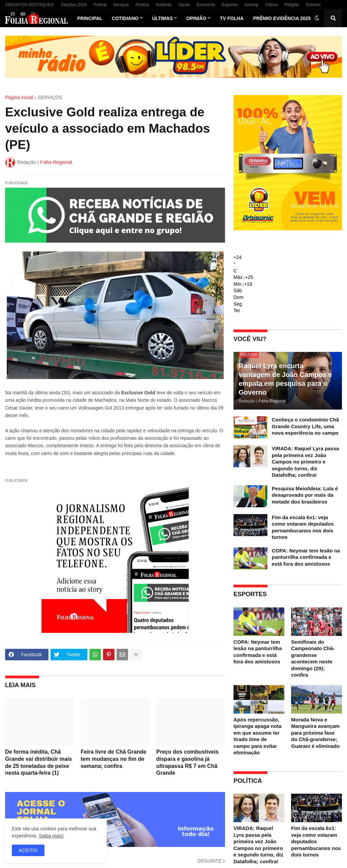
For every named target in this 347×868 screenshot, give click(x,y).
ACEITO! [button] (28, 850)
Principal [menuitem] (90, 18)
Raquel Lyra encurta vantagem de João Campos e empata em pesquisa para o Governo (285, 379)
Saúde (184, 5)
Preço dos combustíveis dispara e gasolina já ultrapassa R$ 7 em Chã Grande (187, 762)
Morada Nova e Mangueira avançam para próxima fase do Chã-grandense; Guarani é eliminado (315, 733)
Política (142, 5)
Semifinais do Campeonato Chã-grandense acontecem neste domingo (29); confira (313, 658)
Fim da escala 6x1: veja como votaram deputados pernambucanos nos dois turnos (303, 527)
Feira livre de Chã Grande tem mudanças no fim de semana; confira (114, 759)
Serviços (121, 5)
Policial (100, 5)
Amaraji (252, 5)
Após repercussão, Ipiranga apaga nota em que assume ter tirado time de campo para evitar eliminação (258, 736)
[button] (317, 18)
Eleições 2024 (74, 5)
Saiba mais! (51, 836)
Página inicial (19, 97)
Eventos (313, 5)
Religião (292, 5)
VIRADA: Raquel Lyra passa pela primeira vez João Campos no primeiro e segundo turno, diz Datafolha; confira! (305, 462)
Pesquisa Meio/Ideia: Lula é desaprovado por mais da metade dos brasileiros (305, 495)
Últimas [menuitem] (162, 18)
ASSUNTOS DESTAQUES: (30, 5)
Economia (206, 5)
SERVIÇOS (50, 97)
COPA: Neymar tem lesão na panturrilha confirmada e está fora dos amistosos (306, 557)
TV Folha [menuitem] (232, 18)
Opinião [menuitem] (196, 18)
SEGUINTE (209, 861)
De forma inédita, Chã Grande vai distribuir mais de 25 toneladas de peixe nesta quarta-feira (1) (38, 762)
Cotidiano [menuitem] (125, 18)
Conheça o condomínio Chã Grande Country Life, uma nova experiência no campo (305, 426)
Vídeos (271, 5)
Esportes (230, 5)
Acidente (164, 5)
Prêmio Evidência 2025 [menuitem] (282, 18)
